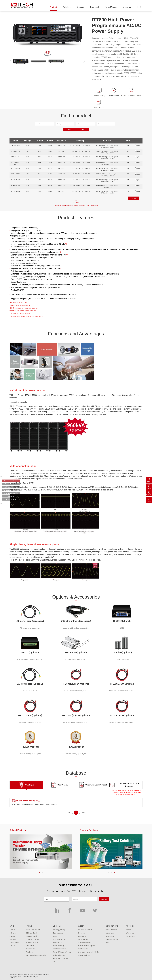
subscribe (104, 899)
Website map (22, 974)
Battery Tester (30, 949)
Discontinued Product (85, 930)
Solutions (67, 7)
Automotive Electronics (60, 958)
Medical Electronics (59, 955)
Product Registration (84, 942)
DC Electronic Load (32, 939)
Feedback (13, 974)
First (68, 813)
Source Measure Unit (33, 930)
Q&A (107, 942)
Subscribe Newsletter (113, 939)
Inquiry (149, 488)
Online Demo (82, 936)
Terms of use (32, 974)
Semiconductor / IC (59, 939)
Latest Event (110, 936)
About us (127, 7)
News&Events (111, 7)
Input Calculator (83, 949)
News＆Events (14, 942)
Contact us (130, 930)
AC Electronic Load (32, 942)
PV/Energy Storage (59, 930)
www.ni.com (122, 790)
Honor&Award (131, 936)
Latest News (110, 933)
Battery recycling (58, 946)
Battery (55, 936)
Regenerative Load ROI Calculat (88, 952)
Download (94, 7)
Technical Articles (111, 930)
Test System (30, 952)
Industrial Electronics (60, 949)
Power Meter (30, 946)
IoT (54, 962)
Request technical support (86, 946)
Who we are (130, 933)
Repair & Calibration (84, 955)
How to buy (81, 933)
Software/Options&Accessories (36, 955)
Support (81, 7)
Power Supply (57, 942)
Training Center (83, 939)
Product (53, 7)
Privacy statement (43, 974)
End (84, 813)
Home (149, 501)
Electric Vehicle (58, 933)
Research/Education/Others (62, 952)
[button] (39, 873)
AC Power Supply (32, 936)
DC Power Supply (32, 933)
